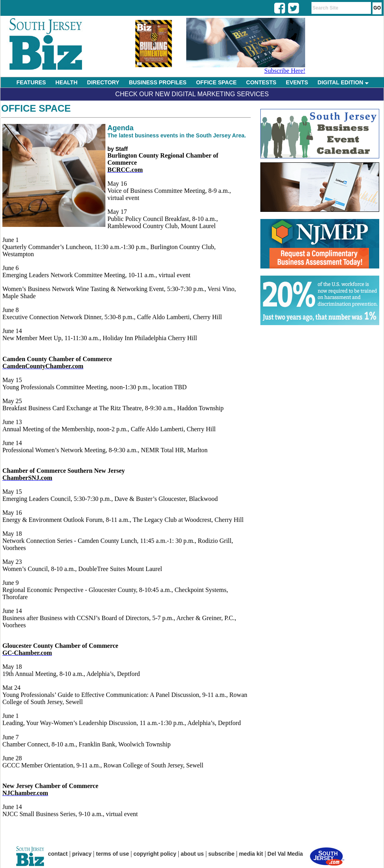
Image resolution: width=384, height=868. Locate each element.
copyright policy (155, 854)
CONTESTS (261, 82)
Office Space (36, 108)
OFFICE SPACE (216, 82)
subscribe (222, 854)
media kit (251, 854)
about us (192, 854)
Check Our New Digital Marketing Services (192, 94)
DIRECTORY (103, 82)
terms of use (112, 854)
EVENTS (297, 82)
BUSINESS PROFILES (158, 82)
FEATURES (31, 82)
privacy (82, 854)
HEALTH (67, 82)
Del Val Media (285, 854)
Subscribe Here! (285, 71)
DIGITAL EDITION (343, 82)
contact (58, 854)
